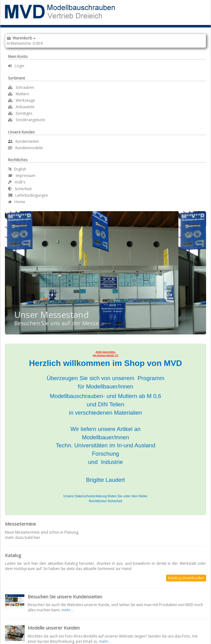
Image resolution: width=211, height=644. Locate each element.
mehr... (68, 610)
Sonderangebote (30, 120)
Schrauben (25, 87)
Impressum (22, 176)
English (17, 169)
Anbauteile (25, 107)
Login (16, 66)
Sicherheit (20, 189)
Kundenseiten (24, 141)
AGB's (17, 182)
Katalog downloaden (186, 578)
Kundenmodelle (26, 148)
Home (17, 202)
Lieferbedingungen (28, 195)
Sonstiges (24, 113)
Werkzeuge (25, 100)
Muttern (22, 94)
